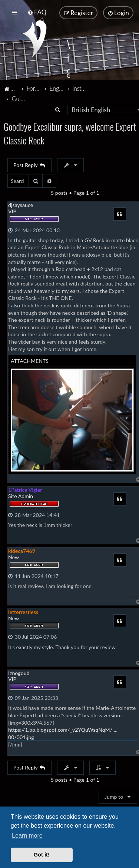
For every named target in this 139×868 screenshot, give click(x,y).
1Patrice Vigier (25, 489)
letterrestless (23, 611)
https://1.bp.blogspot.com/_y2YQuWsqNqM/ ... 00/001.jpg (63, 733)
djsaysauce (21, 204)
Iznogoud (19, 672)
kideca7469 (22, 550)
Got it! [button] (42, 855)
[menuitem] (37, 12)
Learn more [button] (27, 836)
